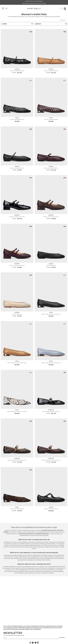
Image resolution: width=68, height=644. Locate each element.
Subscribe (62, 637)
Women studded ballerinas (17, 71)
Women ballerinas (51, 265)
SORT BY (38, 24)
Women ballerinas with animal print (17, 460)
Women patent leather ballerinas (51, 411)
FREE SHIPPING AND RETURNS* (34, 1)
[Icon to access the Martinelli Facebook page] (30, 643)
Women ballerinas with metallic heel (51, 314)
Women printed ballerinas (17, 509)
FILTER (4, 24)
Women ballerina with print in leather (17, 411)
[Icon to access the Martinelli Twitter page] (35, 643)
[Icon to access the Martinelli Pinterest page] (33, 643)
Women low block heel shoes (17, 217)
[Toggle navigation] (3, 8)
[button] (61, 8)
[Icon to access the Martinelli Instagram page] (38, 643)
